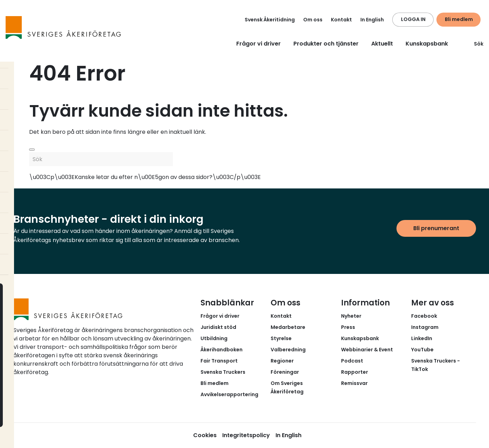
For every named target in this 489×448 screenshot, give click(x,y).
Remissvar (354, 383)
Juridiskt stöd (218, 327)
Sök (474, 44)
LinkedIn (422, 338)
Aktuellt (382, 44)
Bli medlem (459, 19)
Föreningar (285, 372)
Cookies (205, 435)
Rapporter (355, 372)
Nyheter (351, 316)
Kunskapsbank (427, 44)
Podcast (352, 361)
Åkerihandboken (222, 350)
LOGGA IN (413, 19)
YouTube (422, 350)
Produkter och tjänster (326, 44)
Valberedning (288, 350)
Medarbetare (288, 327)
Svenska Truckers (223, 372)
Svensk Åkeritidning (270, 20)
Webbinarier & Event (367, 350)
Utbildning (214, 338)
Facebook (424, 316)
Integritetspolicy (246, 435)
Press (348, 327)
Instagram (425, 327)
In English (372, 20)
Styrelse (281, 338)
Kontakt (341, 20)
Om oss (313, 20)
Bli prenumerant (436, 228)
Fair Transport (219, 361)
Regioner (282, 361)
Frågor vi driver (259, 44)
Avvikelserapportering (229, 394)
